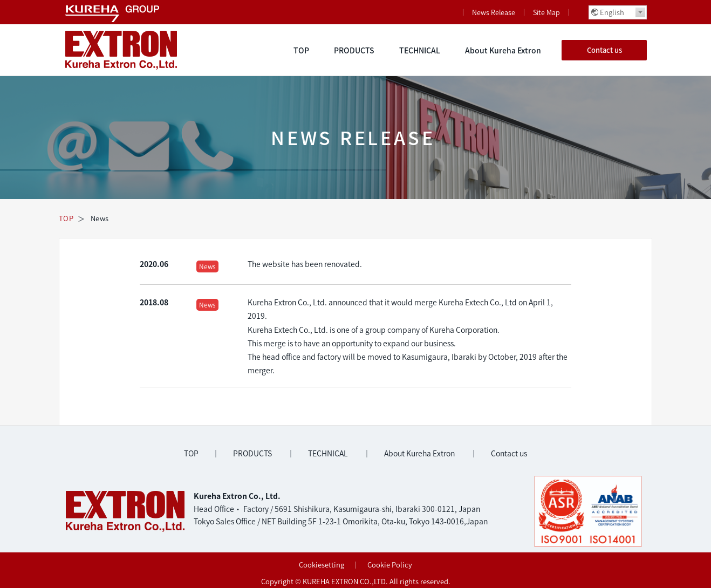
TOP (301, 50)
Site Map (546, 12)
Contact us (604, 50)
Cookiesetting (322, 565)
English (612, 12)
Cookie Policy (390, 565)
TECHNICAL (420, 50)
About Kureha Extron (503, 50)
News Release (494, 12)
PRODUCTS (354, 50)
